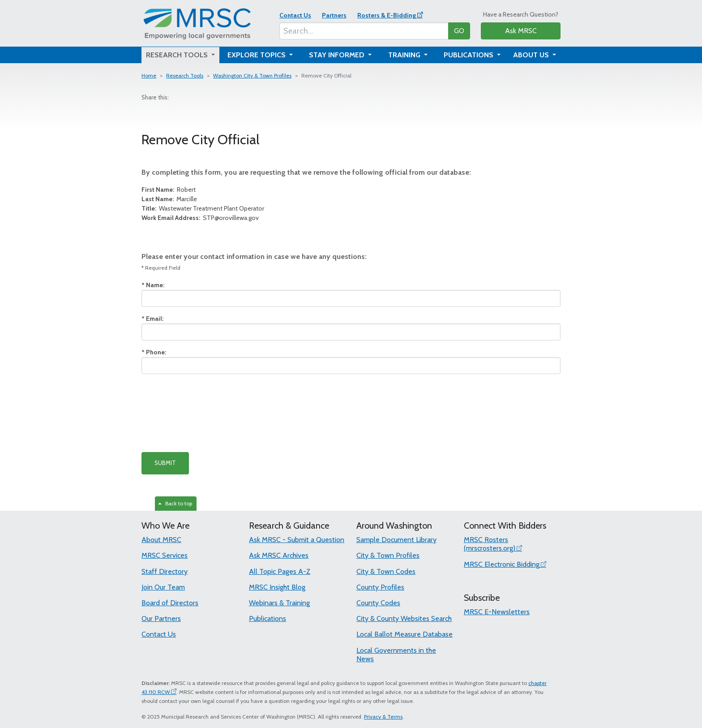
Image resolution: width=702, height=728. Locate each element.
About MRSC (161, 540)
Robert (169, 190)
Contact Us (295, 15)
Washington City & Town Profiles (252, 75)
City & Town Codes (386, 571)
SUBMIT (165, 463)
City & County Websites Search (404, 618)
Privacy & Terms (383, 717)
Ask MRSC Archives (279, 555)
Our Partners (161, 618)
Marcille (169, 199)
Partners (334, 15)
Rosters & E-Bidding (387, 15)
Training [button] (405, 55)
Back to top (175, 503)
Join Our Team (163, 587)
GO (459, 31)
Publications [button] (469, 55)
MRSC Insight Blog (277, 587)
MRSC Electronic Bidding (502, 564)
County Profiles (380, 587)
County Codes (378, 603)
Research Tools (185, 75)
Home (149, 75)
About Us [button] (532, 55)
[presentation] (210, 413)
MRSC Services (165, 555)
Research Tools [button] (178, 55)
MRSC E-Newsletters (497, 612)
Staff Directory (165, 571)
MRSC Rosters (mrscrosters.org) (490, 544)
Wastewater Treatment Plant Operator (203, 208)
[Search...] (364, 31)
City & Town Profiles (388, 555)
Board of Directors (170, 603)
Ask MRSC (521, 31)
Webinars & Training (279, 603)
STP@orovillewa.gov (200, 218)
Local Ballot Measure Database (405, 634)
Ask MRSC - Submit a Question (297, 540)
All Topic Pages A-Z (280, 571)
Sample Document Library (396, 540)
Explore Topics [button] (257, 55)
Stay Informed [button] (338, 55)
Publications (268, 618)
